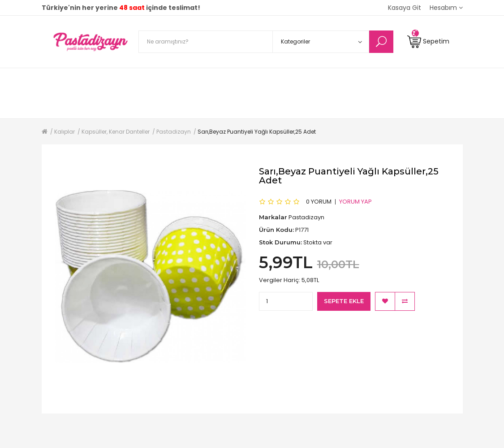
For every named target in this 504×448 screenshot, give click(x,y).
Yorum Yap (355, 201)
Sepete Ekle (344, 301)
